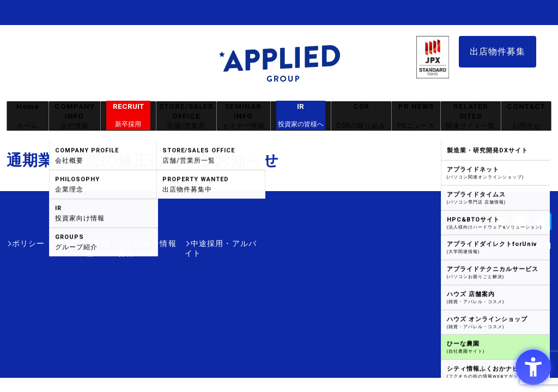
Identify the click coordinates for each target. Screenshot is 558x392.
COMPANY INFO (75, 116)
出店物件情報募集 (129, 243)
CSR (361, 116)
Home (28, 116)
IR (301, 115)
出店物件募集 (498, 51)
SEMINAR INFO (244, 116)
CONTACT (526, 116)
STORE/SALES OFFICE (186, 116)
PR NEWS (416, 116)
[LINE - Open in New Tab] (521, 225)
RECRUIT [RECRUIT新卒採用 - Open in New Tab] (128, 115)
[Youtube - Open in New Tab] (499, 225)
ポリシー (28, 243)
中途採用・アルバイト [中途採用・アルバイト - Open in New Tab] (216, 243)
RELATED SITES (471, 116)
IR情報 (70, 243)
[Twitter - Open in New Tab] (543, 225)
